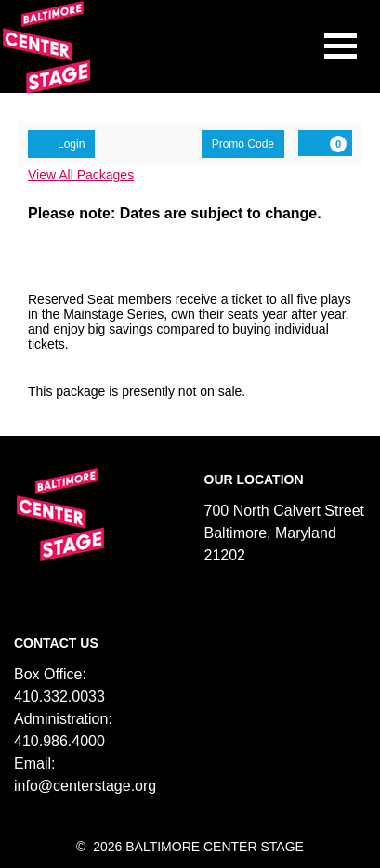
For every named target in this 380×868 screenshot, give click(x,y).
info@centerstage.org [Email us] (85, 786)
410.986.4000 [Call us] (59, 741)
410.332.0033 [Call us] (59, 697)
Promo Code (243, 144)
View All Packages (81, 175)
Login (61, 143)
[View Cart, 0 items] (325, 143)
